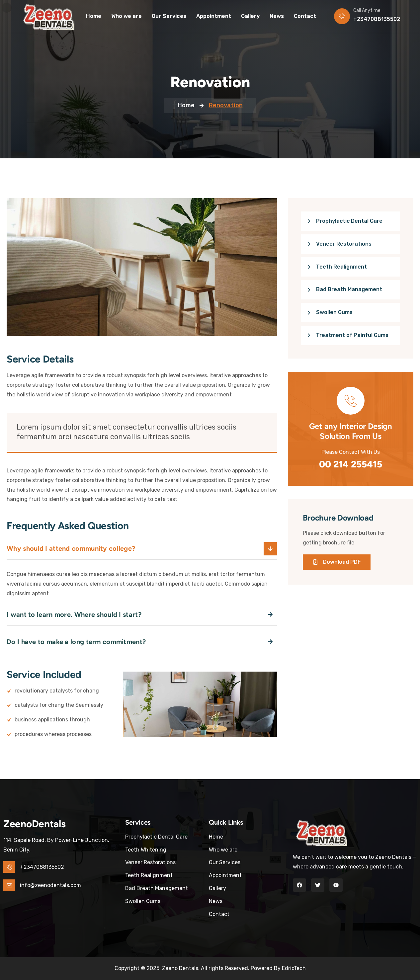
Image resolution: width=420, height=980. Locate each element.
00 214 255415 (351, 464)
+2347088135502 (377, 19)
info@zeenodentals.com (50, 885)
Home (186, 105)
